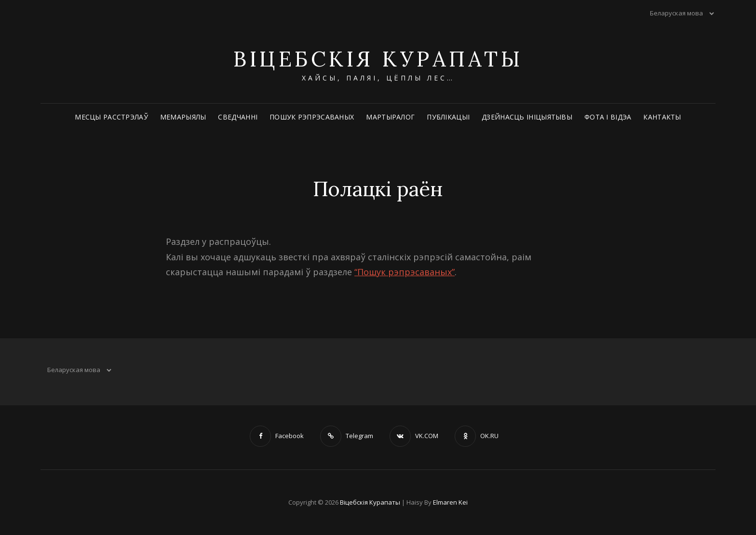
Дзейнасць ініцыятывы (527, 117)
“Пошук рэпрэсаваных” (405, 272)
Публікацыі (448, 117)
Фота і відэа (608, 117)
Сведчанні (238, 117)
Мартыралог (390, 117)
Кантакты (662, 117)
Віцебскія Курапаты (378, 59)
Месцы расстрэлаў (111, 117)
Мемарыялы (183, 117)
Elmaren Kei (450, 502)
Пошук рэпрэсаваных (312, 117)
